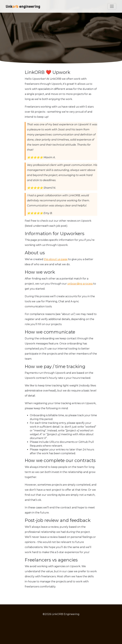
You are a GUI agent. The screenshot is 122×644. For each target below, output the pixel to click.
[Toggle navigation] (112, 6)
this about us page (56, 259)
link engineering (23, 6)
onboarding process (80, 284)
